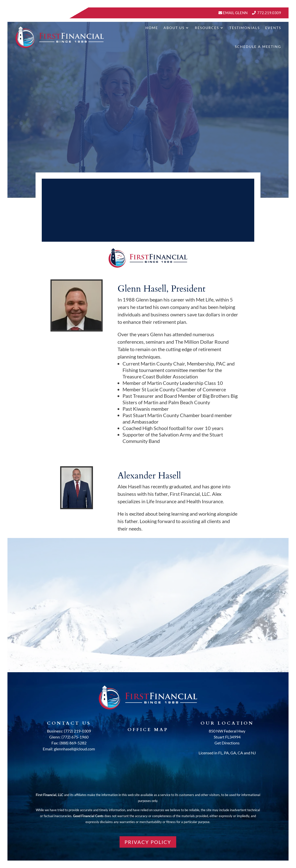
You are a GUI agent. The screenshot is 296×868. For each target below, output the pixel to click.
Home (152, 28)
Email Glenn (235, 13)
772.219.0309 (269, 13)
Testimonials (245, 28)
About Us (174, 28)
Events (273, 28)
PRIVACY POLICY (148, 842)
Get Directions (227, 743)
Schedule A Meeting (258, 47)
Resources (207, 28)
